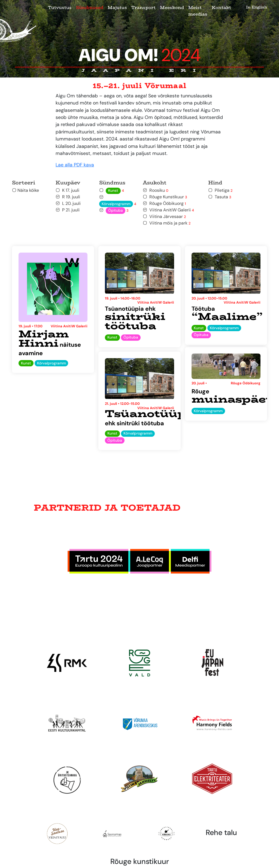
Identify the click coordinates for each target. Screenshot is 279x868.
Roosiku (156, 190)
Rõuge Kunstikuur (165, 197)
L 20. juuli (68, 203)
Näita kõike (25, 190)
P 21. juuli (68, 210)
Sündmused (90, 8)
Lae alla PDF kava (75, 165)
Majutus (117, 8)
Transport (143, 8)
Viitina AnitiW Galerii (168, 210)
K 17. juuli (67, 190)
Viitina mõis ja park (167, 223)
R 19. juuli (68, 197)
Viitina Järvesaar (164, 216)
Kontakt (221, 8)
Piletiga (220, 190)
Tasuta (220, 197)
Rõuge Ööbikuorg (164, 203)
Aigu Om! (140, 55)
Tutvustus (60, 8)
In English (257, 7)
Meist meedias (198, 11)
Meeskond (172, 8)
